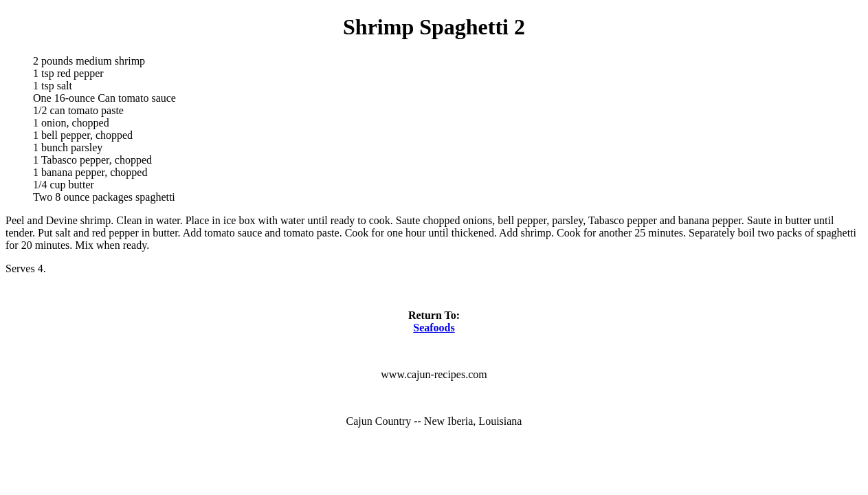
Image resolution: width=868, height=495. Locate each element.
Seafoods (434, 328)
